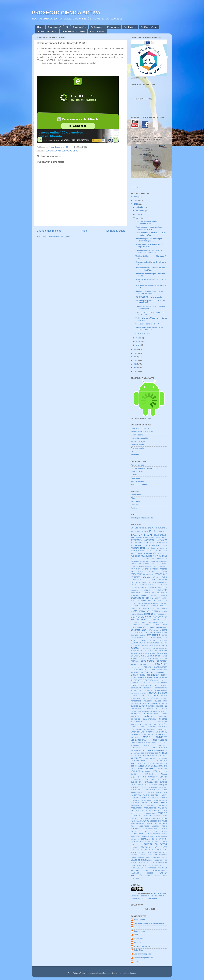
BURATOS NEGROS (149, 595)
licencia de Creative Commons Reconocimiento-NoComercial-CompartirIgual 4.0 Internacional (149, 896)
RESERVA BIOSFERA (149, 818)
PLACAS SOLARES (151, 795)
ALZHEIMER (136, 556)
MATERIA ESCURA (150, 735)
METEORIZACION (160, 748)
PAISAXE (140, 785)
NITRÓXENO (146, 771)
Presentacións (80, 27)
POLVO (143, 800)
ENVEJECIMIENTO (161, 680)
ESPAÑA (164, 683)
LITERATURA (151, 727)
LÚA (132, 729)
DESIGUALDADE (153, 643)
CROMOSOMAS (162, 633)
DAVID (133, 638)
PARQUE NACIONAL (151, 785)
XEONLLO (149, 876)
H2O (165, 706)
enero (139, 345)
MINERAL (134, 756)
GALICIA (159, 703)
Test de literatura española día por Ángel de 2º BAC (149, 246)
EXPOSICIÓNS (136, 693)
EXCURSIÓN (148, 691)
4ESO (133, 538)
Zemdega (107, 973)
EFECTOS (134, 670)
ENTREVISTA (148, 680)
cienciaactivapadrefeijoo (143, 958)
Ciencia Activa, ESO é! (140, 428)
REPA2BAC (163, 816)
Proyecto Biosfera (138, 445)
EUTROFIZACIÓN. (161, 688)
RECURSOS (136, 816)
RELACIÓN (145, 816)
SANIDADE (163, 829)
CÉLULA (157, 611)
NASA (141, 769)
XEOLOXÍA (136, 876)
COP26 (150, 630)
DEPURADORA (142, 640)
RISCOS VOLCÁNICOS (140, 826)
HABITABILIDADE (137, 709)
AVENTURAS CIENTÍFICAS (141, 582)
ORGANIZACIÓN (151, 782)
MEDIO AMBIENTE (155, 737)
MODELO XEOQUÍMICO (159, 756)
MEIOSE (155, 743)
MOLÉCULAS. (136, 758)
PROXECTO (135, 811)
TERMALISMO (162, 850)
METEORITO (135, 748)
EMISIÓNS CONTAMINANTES (154, 672)
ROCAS (165, 826)
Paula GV (138, 942)
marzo (139, 338)
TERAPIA (152, 850)
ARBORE (155, 569)
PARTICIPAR (163, 787)
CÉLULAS (140, 614)
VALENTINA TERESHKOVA (147, 863)
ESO (159, 683)
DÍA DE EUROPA (146, 648)
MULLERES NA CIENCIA (148, 766)
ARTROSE (151, 572)
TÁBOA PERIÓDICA (160, 842)
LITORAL (160, 727)
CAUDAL (164, 608)
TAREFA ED (136, 845)
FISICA (150, 696)
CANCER (139, 603)
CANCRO (155, 603)
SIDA (155, 836)
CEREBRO (149, 614)
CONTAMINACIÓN (139, 630)
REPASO (135, 818)
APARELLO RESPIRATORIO (148, 566)
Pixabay (134, 508)
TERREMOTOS (145, 852)
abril (138, 218)
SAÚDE (155, 831)
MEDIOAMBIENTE (160, 740)
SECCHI (164, 831)
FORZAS (146, 698)
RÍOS (165, 824)
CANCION (147, 603)
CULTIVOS (134, 635)
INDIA (165, 714)
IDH (166, 711)
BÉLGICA (164, 585)
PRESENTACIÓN (137, 805)
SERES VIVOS (147, 836)
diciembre (140, 207)
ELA (166, 670)
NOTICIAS (148, 774)
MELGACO (164, 743)
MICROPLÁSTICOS (137, 753)
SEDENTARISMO (137, 834)
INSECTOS (163, 719)
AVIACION (156, 582)
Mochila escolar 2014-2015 (142, 432)
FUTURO (144, 704)
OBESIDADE (144, 779)
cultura (142, 635)
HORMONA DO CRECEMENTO (153, 711)
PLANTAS (135, 798)
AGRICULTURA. (152, 551)
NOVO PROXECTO (152, 777)
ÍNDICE (133, 716)
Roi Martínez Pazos (142, 946)
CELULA (150, 611)
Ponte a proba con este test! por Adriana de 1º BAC (149, 228)
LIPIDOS (143, 727)
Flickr (133, 498)
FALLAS (145, 693)
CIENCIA (135, 617)
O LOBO (134, 779)
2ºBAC (156, 535)
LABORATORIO (154, 724)
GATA (165, 704)
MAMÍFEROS (152, 729)
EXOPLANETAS (161, 691)
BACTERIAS (155, 585)
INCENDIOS (158, 714)
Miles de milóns (137, 481)
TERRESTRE (157, 852)
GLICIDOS (134, 706)
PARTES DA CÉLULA (149, 787)
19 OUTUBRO (160, 528)
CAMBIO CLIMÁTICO (148, 601)
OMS (141, 782)
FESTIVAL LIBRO (138, 696)
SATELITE (134, 831)
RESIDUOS (144, 821)
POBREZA (164, 798)
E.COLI (155, 658)
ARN (133, 572)
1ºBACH (161, 532)
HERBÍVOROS (152, 709)
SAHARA (142, 829)
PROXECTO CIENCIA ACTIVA (66, 13)
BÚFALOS (134, 595)
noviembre (141, 211)
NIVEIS (155, 771)
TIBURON (134, 855)
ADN (133, 551)
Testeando (135, 455)
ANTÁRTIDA (145, 561)
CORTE (165, 630)
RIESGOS (149, 824)
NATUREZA (151, 769)
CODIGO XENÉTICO (160, 622)
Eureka (134, 475)
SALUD (157, 829)
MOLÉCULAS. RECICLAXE (156, 758)
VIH (163, 868)
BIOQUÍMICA (162, 593)
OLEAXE (134, 782)
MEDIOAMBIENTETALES (140, 743)
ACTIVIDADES (137, 545)
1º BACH (145, 532)
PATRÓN (146, 790)
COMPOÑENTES (137, 625)
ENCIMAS (135, 675)
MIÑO (140, 756)
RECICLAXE (162, 813)
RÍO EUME (158, 824)
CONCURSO (149, 625)
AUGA (147, 577)
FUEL (165, 701)
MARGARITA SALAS (153, 732)
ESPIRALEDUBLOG (149, 685)
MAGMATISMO (141, 729)
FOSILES (164, 698)
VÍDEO (143, 868)
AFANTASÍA (140, 551)
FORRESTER (135, 698)
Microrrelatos (113, 27)
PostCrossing (130, 27)
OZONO (134, 785)
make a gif (135, 187)
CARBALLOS (162, 606)
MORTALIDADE (162, 761)
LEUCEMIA (135, 727)
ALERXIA (139, 553)
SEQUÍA (164, 834)
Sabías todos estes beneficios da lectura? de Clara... (149, 329)
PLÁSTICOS (155, 798)
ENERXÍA (155, 675)
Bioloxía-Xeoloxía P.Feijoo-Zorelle (145, 468)
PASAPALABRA (136, 790)
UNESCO (151, 860)
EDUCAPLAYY (136, 667)
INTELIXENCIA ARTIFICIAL (149, 722)
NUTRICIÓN (163, 777)
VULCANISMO (136, 873)
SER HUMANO (136, 836)
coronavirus (157, 630)
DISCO (141, 658)
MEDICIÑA (163, 734)
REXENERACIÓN (156, 821)
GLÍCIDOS (143, 706)
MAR (165, 729)
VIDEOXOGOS (151, 868)
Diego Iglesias (139, 931)
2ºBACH (164, 535)
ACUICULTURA (162, 548)
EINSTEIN (143, 670)
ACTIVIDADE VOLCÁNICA (155, 543)
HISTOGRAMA (136, 711)
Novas (40, 27)
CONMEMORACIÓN (139, 627)
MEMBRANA (135, 745)
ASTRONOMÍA (161, 574)
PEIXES (165, 790)
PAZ (159, 790)
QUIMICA (156, 811)
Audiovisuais (97, 27)
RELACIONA (154, 816)
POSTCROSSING (154, 800)
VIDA (139, 868)
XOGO (165, 876)
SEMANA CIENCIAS (153, 834)
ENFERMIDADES (145, 678)
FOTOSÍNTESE (136, 701)
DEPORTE (141, 638)
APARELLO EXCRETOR (151, 564)
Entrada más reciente (49, 231)
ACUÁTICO (152, 548)
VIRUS (154, 870)
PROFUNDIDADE (150, 808)
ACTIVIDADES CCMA (157, 545)
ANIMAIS (156, 556)
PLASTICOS (144, 798)
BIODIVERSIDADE (139, 587)
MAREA (133, 732)
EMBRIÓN (134, 672)
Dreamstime (136, 495)
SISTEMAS (145, 839)
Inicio (84, 231)
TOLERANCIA (152, 855)
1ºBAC (153, 531)
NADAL (133, 769)
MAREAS (141, 732)
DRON (148, 658)
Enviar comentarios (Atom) (60, 236)
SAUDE (145, 831)
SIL (159, 836)
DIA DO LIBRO (158, 648)
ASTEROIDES (162, 572)
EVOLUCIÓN (136, 691)
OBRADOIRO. (154, 779)
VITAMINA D (163, 871)
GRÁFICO (160, 706)
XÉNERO (150, 873)
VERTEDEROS (162, 865)
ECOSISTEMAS (147, 661)
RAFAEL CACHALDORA (147, 813)
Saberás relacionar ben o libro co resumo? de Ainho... (149, 292)
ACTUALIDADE (139, 548)
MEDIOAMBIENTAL (138, 740)
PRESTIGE (151, 805)
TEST (165, 852)
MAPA (160, 729)
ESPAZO (135, 685)
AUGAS (156, 577)
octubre (139, 214)
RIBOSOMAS (140, 824)
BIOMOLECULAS (151, 593)
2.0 (67, 27)
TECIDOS (134, 847)
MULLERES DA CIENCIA (143, 763)
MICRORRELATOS (152, 753)
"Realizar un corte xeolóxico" (147, 324)
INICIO (153, 716)
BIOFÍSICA (152, 587)
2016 (136, 360)
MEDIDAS (134, 737)
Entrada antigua (116, 231)
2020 (136, 204)
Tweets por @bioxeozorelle (142, 518)
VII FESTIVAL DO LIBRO (73, 31)
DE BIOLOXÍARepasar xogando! (149, 297)
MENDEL (147, 745)
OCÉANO (164, 779)
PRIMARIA (163, 805)
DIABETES (145, 656)
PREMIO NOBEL (159, 803)
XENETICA (163, 873)
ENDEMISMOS (145, 675)
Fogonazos (135, 478)
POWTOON (135, 803)
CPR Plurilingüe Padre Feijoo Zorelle (149, 923)
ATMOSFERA (135, 577)
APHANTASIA (135, 569)
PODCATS (135, 800)
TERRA (134, 852)
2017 (136, 357)
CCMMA (142, 611)
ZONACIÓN (135, 878)
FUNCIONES (135, 704)
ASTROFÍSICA (136, 574)
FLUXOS (164, 696)
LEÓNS (165, 724)
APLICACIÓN (146, 569)
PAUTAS (153, 790)
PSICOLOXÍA (146, 811)
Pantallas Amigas (138, 441)
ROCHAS (134, 829)
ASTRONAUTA (148, 574)
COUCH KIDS (136, 633)
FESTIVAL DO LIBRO (158, 693)
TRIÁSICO (148, 857)
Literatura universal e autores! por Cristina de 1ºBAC (149, 222)
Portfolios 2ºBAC (97, 31)
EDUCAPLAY (51, 151)
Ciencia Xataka (137, 471)
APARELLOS (163, 566)
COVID (144, 633)
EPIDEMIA (134, 683)
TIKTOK (142, 855)
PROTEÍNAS (162, 808)
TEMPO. (145, 850)
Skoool (134, 451)
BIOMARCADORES (137, 593)
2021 (136, 200)
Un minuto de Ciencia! (47, 31)
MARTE (164, 732)
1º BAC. (138, 532)
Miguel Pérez (139, 939)
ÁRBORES (164, 569)
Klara (136, 935)
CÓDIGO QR (147, 622)
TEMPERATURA (136, 850)
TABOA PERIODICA (146, 842)
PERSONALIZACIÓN (152, 792)
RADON (134, 813)
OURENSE (164, 782)
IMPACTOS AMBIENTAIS (142, 714)
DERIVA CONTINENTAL (158, 640)
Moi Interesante (137, 435)
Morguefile (135, 505)
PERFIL (133, 792)
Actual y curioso (137, 465)
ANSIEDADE (135, 561)
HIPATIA (164, 709)
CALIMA (157, 598)
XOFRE (157, 876)
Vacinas (133, 863)
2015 (136, 364)
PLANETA (164, 795)
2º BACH (145, 535)
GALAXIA (151, 704)
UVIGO (165, 860)
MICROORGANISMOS (158, 750)
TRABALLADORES (137, 857)
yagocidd (137, 962)
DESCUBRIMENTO (138, 643)
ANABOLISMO (147, 556)
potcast (165, 800)
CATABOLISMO (154, 608)
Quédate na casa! (143, 333)
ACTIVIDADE (149, 540)
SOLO (154, 839)
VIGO (159, 868)
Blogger (133, 973)
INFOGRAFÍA (143, 716)
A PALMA (139, 538)
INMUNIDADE (135, 719)
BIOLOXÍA (162, 590)
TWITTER (160, 857)
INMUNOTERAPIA (149, 719)
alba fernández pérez (142, 954)
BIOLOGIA (163, 587)
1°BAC (151, 528)
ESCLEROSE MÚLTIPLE (147, 683)
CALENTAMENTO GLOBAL (142, 598)
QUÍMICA (164, 811)
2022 (136, 197)
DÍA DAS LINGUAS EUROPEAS (149, 646)
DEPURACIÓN (151, 638)
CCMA (134, 611)
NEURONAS (136, 771)
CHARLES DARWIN (160, 614)
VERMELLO (153, 865)
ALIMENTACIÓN (150, 553)
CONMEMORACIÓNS (158, 627)
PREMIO (145, 803)
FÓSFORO (155, 698)
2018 (136, 353)
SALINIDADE (149, 829)
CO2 (161, 620)
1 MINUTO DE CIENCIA (139, 528)
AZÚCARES (145, 585)
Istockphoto (136, 501)
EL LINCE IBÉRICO (155, 670)
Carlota (137, 927)
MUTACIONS (163, 766)
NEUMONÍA (163, 769)
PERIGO (140, 792)
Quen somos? (54, 27)
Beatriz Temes (139, 920)
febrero (139, 341)
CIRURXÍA (155, 620)
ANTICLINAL (154, 561)
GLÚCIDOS (151, 706)
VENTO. (140, 865)
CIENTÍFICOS (145, 620)
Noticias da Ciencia (139, 485)
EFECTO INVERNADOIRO (156, 667)
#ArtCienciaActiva (149, 27)
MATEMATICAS (137, 735)
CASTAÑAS (143, 608)
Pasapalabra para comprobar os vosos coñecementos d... (149, 251)
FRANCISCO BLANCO (152, 701)
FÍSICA (157, 696)
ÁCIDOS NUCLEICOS (150, 538)
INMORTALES (162, 716)
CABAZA (164, 595)
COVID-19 (151, 633)
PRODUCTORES (137, 808)
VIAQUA (134, 868)
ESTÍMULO (163, 685)
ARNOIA (141, 572)
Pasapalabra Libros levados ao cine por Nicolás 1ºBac (150, 269)
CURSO (165, 635)
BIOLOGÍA (134, 590)
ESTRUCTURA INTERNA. (141, 688)
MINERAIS (163, 753)
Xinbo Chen (138, 950)
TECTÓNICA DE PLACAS (154, 847)
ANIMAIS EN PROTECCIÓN (155, 559)
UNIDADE (159, 860)
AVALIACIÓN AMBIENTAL (156, 580)
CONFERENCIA (161, 625)
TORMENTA (163, 855)
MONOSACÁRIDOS (138, 761)
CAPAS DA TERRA (148, 606)
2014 (136, 368)
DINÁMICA (153, 656)
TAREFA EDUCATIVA (155, 844)
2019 (136, 350)
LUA (166, 727)
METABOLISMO (161, 745)
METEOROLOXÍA (137, 750)
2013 (136, 371)
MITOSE (146, 756)
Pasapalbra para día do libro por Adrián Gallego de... (149, 240)
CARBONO (135, 608)
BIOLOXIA (147, 590)
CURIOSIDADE (153, 635)
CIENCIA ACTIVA (148, 617)
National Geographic (139, 438)
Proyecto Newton (138, 448)
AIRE (161, 551)
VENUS (145, 865)
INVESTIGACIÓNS (139, 724)
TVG (154, 857)
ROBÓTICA (155, 826)
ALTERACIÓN (163, 553)
